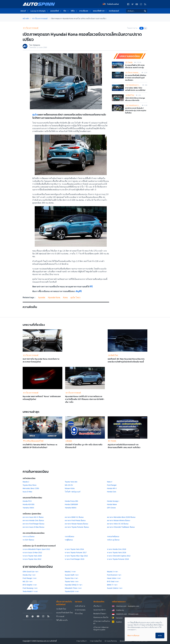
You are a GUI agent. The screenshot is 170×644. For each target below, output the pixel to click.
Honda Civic (112, 492)
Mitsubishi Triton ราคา (73, 588)
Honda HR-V (112, 488)
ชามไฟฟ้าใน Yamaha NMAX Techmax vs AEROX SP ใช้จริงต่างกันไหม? (40, 446)
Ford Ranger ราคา (30, 578)
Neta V (110, 482)
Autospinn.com (133, 606)
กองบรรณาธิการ (100, 610)
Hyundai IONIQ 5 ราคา (74, 585)
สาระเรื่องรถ (85, 11)
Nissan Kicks (70, 488)
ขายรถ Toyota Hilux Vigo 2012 (76, 556)
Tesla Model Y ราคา (30, 591)
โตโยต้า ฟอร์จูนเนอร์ (73, 492)
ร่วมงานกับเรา (82, 641)
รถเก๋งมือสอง (69, 536)
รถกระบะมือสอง (29, 536)
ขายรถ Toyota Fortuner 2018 (118, 559)
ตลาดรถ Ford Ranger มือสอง (33, 524)
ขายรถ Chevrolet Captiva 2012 (119, 556)
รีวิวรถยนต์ (60, 616)
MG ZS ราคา (28, 582)
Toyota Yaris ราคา (72, 582)
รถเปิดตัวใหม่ (130, 95)
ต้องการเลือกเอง (133, 636)
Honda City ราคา (29, 575)
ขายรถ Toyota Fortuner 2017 (76, 553)
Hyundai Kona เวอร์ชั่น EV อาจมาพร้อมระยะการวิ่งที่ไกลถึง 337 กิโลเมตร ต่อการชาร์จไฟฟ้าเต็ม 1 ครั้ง (85, 399)
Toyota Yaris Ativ (71, 482)
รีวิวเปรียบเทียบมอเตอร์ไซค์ (33, 441)
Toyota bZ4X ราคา (72, 591)
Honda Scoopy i (113, 501)
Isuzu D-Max (27, 492)
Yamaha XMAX (28, 508)
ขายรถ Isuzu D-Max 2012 (32, 553)
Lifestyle (69, 441)
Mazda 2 (26, 482)
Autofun (119, 622)
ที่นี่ (91, 287)
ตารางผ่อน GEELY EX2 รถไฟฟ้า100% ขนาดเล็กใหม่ (135, 89)
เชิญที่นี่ (79, 291)
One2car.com (121, 606)
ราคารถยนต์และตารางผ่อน (133, 85)
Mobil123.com (122, 614)
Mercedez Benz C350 (31, 488)
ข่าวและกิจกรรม (111, 641)
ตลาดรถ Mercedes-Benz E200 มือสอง (121, 517)
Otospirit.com (133, 614)
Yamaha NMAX (71, 508)
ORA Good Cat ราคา (31, 572)
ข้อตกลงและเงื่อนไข (101, 617)
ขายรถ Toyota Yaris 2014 (74, 549)
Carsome (119, 618)
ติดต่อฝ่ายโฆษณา (100, 614)
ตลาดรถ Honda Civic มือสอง (33, 520)
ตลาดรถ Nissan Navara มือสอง (76, 524)
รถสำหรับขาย (80, 606)
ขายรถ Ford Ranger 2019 (74, 559)
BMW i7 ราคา (112, 585)
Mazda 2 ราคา (70, 572)
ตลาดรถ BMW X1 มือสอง (74, 517)
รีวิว (66, 11)
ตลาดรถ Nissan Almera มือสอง (119, 520)
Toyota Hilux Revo (30, 485)
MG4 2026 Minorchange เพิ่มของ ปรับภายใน (135, 99)
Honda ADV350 (29, 504)
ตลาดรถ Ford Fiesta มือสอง (75, 520)
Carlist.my (120, 610)
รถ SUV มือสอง (28, 540)
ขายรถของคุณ (80, 610)
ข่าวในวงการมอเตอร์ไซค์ (133, 72)
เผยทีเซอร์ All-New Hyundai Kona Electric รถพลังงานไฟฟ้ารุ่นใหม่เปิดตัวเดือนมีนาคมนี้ (126, 360)
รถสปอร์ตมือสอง (113, 536)
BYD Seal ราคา (113, 582)
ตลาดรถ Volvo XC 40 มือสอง (118, 524)
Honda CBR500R (71, 504)
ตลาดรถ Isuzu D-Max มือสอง (33, 527)
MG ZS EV (69, 485)
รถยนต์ (24, 11)
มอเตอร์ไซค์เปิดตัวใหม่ (65, 613)
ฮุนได (35, 115)
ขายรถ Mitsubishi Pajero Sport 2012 (36, 549)
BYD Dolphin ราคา (30, 585)
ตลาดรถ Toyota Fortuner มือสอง (77, 527)
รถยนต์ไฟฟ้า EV (100, 11)
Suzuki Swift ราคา (72, 575)
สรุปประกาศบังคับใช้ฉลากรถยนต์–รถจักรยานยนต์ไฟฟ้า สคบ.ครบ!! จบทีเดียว (124, 446)
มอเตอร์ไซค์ (56, 11)
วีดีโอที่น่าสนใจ (62, 620)
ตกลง (160, 636)
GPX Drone (111, 508)
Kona (65, 297)
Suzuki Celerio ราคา (115, 588)
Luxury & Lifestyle (39, 11)
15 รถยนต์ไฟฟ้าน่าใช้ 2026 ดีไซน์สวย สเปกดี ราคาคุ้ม (135, 66)
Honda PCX (27, 501)
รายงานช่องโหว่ (96, 641)
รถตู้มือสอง (69, 540)
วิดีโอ (74, 11)
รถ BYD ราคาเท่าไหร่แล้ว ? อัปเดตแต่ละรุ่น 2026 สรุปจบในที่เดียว (136, 111)
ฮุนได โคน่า (75, 297)
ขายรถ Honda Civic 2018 (117, 549)
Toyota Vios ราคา (71, 578)
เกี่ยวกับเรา (97, 606)
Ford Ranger (112, 485)
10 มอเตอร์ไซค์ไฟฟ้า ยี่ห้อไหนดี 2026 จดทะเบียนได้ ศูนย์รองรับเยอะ (136, 78)
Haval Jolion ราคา (114, 578)
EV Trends (129, 62)
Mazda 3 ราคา (113, 572)
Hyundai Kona (54, 297)
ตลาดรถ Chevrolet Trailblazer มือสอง (121, 527)
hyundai (42, 297)
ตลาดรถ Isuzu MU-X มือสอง (33, 517)
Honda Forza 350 (71, 501)
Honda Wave (112, 504)
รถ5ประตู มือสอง (113, 540)
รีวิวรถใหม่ (79, 614)
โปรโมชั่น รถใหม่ (111, 4)
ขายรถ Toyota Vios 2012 (32, 559)
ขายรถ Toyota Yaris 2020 (32, 556)
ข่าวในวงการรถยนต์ (31, 28)
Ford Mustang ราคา (30, 588)
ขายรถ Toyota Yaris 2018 (117, 553)
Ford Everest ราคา (114, 575)
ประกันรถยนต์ (114, 11)
